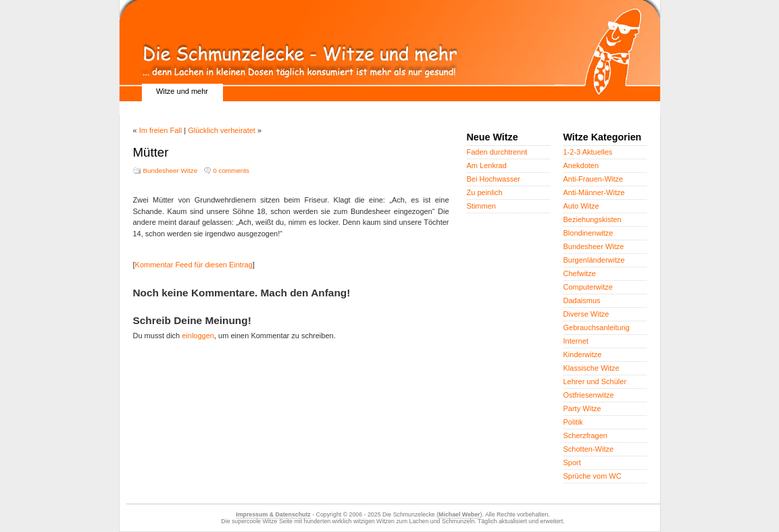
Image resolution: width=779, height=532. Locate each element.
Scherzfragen (585, 435)
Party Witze (582, 408)
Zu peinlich (485, 192)
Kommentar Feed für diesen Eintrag (194, 265)
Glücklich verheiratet (222, 130)
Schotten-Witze (589, 449)
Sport (572, 462)
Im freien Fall (161, 130)
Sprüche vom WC (593, 476)
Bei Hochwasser (494, 179)
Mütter (151, 152)
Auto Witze (581, 206)
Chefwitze (580, 273)
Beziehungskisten (593, 219)
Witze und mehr (182, 91)
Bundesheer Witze (171, 170)
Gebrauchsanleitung (597, 327)
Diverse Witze (586, 314)
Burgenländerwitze (594, 260)
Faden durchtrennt (497, 152)
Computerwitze (588, 287)
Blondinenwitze (588, 233)
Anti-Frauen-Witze (594, 179)
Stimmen (481, 206)
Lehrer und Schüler (595, 381)
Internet (576, 341)
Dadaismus (582, 300)
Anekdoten (581, 165)
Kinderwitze (583, 354)
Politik (573, 422)
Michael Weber (459, 514)
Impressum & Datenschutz (273, 514)
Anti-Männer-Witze (594, 192)
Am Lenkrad (487, 165)
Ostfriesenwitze (589, 395)
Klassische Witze (592, 368)
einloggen (198, 336)
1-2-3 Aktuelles (588, 152)
